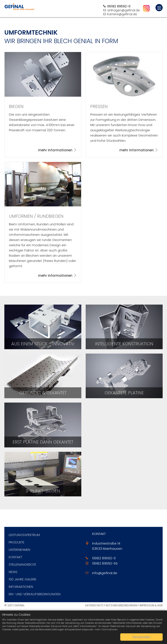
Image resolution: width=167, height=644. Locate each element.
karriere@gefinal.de (122, 14)
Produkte (17, 542)
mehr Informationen (106, 629)
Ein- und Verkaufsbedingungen (35, 594)
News (13, 572)
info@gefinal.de (105, 573)
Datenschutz (94, 605)
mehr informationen (55, 150)
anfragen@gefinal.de (124, 10)
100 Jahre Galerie (23, 579)
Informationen (21, 587)
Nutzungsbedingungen (121, 605)
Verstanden (141, 637)
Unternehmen (19, 550)
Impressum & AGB (151, 605)
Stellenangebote (22, 564)
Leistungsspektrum (24, 535)
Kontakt (15, 557)
